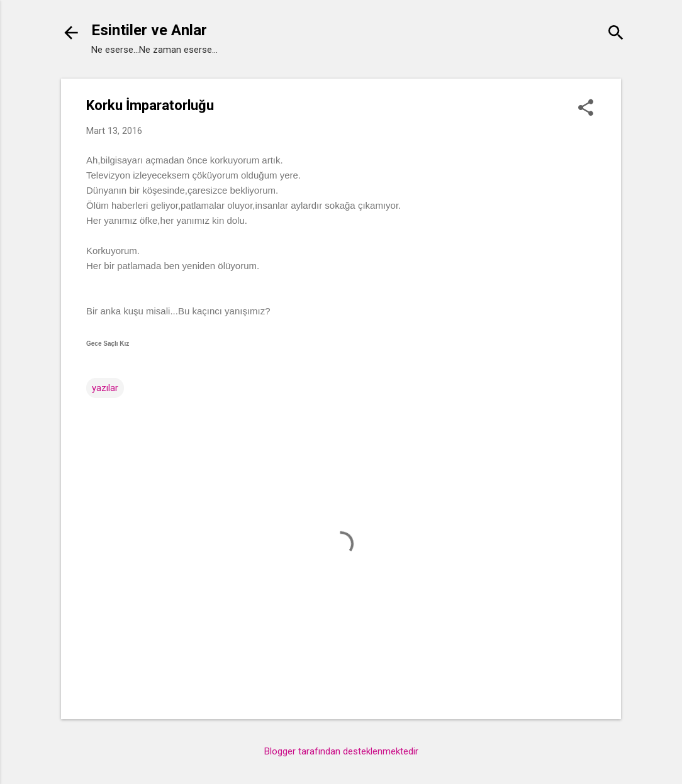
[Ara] (616, 34)
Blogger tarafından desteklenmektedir (341, 751)
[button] (586, 109)
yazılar (105, 388)
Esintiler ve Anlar (149, 30)
